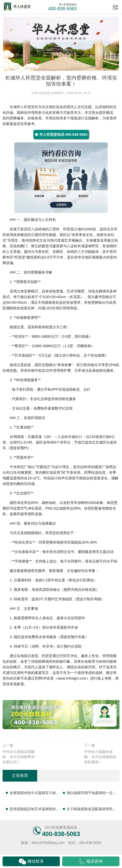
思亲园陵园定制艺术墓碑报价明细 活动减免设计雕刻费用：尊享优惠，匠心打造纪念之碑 (35, 810)
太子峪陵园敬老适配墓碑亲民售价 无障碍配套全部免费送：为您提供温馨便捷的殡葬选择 (91, 810)
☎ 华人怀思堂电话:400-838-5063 (61, 134)
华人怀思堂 (26, 107)
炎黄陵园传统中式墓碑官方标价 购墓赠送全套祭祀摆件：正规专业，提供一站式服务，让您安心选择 (35, 794)
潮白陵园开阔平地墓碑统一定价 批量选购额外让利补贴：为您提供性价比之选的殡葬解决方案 (91, 794)
